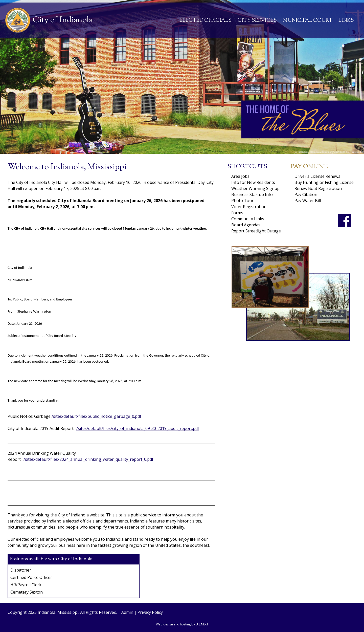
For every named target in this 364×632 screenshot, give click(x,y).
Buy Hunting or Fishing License (324, 182)
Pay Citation (306, 194)
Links (346, 21)
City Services (257, 21)
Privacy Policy (150, 612)
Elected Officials (206, 21)
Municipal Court (308, 21)
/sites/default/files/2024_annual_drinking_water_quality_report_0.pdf (88, 459)
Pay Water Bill (308, 201)
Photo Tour (242, 201)
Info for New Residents (253, 182)
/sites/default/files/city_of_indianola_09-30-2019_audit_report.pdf (138, 428)
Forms (237, 213)
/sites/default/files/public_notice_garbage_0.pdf (96, 416)
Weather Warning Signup (255, 188)
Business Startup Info (252, 194)
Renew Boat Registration (318, 188)
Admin (127, 612)
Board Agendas (246, 225)
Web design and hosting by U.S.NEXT (182, 624)
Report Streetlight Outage (256, 231)
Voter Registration (249, 207)
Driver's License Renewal (318, 176)
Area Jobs (240, 176)
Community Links (248, 219)
